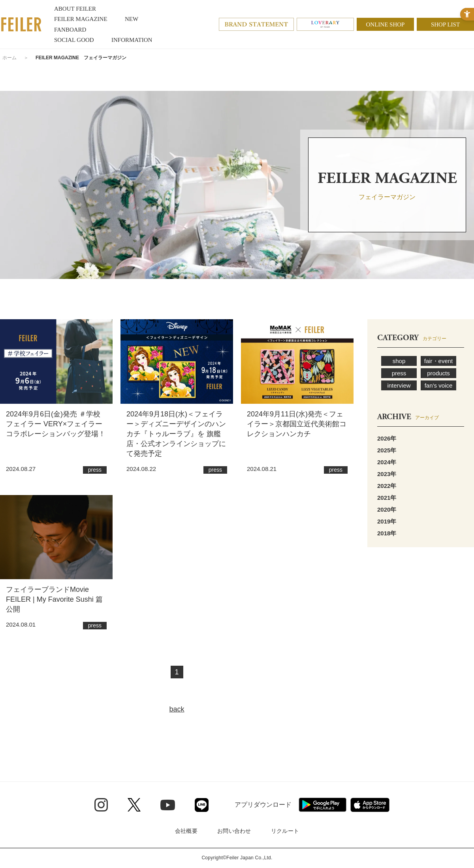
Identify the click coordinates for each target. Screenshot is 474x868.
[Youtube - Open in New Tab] (168, 805)
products (438, 373)
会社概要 (186, 831)
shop (399, 361)
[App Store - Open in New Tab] (370, 805)
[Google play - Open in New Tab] (323, 805)
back (177, 709)
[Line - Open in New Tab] (202, 805)
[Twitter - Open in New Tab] (134, 805)
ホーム (9, 58)
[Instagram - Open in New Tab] (101, 805)
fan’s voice (439, 385)
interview (399, 385)
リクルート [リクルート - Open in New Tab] (285, 831)
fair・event (439, 361)
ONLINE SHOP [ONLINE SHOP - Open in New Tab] (386, 24)
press (399, 373)
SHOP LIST (445, 24)
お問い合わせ (234, 831)
